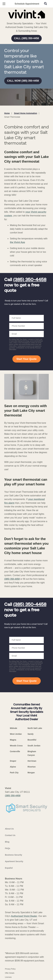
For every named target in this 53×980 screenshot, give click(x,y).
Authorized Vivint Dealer (24, 916)
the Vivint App (17, 242)
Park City (14, 773)
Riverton (32, 767)
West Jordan (16, 734)
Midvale (13, 728)
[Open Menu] (4, 4)
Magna (13, 740)
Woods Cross (16, 746)
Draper (13, 761)
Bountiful (32, 740)
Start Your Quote (26, 359)
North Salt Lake (35, 728)
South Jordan (34, 746)
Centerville (15, 751)
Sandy (31, 734)
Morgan (31, 773)
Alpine (13, 767)
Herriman (32, 761)
